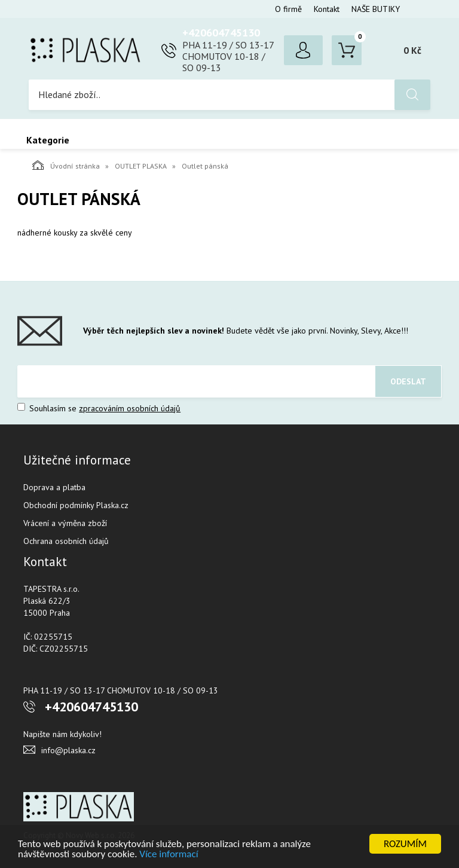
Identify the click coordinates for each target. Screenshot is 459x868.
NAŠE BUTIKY (376, 9)
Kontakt (327, 9)
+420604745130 (221, 33)
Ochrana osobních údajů (66, 541)
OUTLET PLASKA (141, 166)
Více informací (169, 854)
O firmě (288, 9)
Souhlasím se (99, 408)
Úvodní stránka (66, 165)
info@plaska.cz (68, 750)
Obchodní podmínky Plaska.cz (76, 505)
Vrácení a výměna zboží (65, 523)
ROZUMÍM (405, 844)
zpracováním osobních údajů (130, 408)
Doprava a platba (54, 487)
